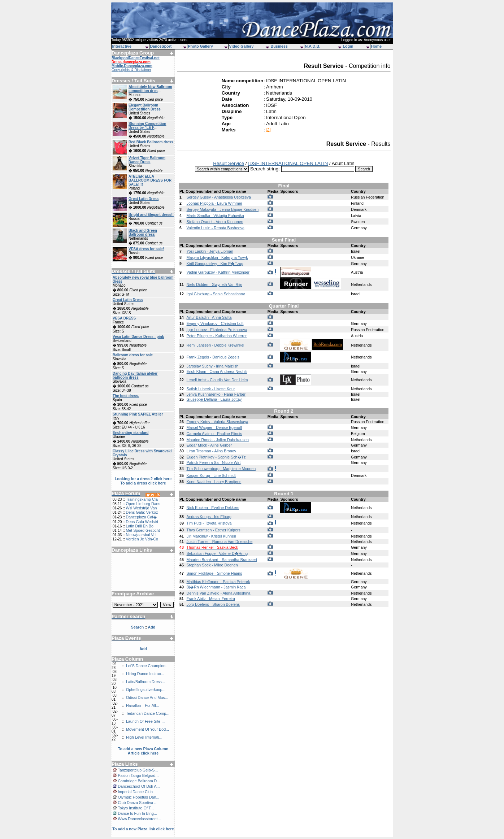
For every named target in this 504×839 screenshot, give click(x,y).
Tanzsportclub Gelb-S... (138, 770)
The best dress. (126, 396)
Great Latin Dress (144, 199)
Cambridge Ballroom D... (139, 781)
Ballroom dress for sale (133, 355)
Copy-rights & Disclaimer (131, 70)
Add (143, 649)
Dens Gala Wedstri (142, 522)
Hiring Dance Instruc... (145, 674)
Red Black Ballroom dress (151, 142)
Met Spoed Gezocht (143, 530)
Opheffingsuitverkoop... (146, 690)
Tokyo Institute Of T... (136, 808)
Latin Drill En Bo (139, 526)
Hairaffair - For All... (143, 705)
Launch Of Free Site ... (145, 721)
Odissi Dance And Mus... (147, 697)
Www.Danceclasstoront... (139, 819)
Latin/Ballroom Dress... (145, 682)
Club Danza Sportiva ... (138, 803)
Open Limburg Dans (143, 504)
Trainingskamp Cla (142, 499)
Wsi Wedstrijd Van (141, 508)
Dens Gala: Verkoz (142, 512)
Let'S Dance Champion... (147, 666)
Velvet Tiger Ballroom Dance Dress (147, 160)
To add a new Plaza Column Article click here (143, 751)
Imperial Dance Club (135, 792)
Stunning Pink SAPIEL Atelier (138, 414)
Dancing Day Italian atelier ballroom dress (135, 375)
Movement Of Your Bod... (147, 729)
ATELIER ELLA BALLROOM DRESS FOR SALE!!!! (150, 180)
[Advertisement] (143, 569)
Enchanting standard (131, 433)
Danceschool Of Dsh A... (139, 786)
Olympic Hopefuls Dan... (138, 797)
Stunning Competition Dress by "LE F (147, 126)
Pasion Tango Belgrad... (138, 775)
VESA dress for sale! (146, 249)
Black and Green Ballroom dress (143, 232)
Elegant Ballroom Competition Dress (145, 107)
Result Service (229, 163)
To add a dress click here (143, 483)
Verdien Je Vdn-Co (142, 539)
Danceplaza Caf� (141, 517)
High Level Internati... (144, 737)
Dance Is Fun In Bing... (137, 813)
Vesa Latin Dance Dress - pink (138, 337)
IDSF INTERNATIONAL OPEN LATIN (288, 163)
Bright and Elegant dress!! (151, 215)
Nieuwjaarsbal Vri (141, 535)
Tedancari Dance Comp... (148, 713)
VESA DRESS (124, 318)
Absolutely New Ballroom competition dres (150, 89)
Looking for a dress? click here (143, 479)
